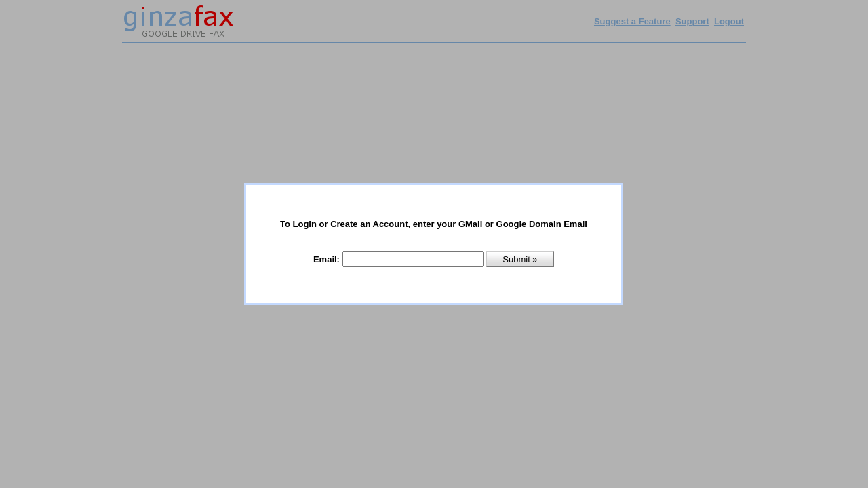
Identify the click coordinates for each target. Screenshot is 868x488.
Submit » (520, 259)
